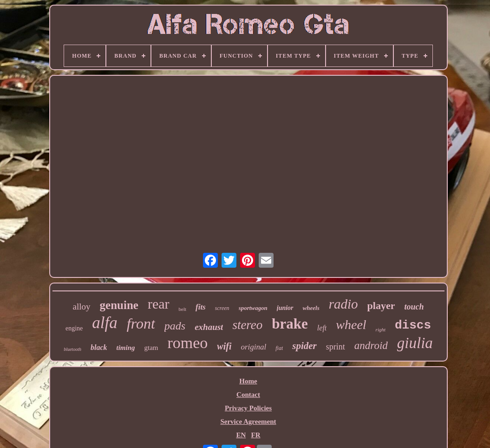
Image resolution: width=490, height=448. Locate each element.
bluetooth (72, 349)
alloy (82, 306)
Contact (248, 395)
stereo (247, 325)
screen (222, 308)
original (253, 347)
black (99, 347)
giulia (415, 343)
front (141, 323)
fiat (279, 348)
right (381, 329)
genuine (119, 305)
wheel (351, 325)
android (371, 346)
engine (74, 328)
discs (413, 325)
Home (248, 381)
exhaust (209, 327)
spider (304, 346)
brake (290, 324)
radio (343, 304)
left (322, 328)
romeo (188, 343)
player (381, 306)
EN (241, 435)
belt (183, 309)
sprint (336, 347)
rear (159, 304)
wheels (311, 308)
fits (201, 307)
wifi (224, 346)
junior (285, 308)
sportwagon (253, 308)
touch (414, 307)
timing (125, 348)
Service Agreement (248, 422)
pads (175, 326)
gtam (151, 348)
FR (256, 435)
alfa (105, 323)
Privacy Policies (248, 408)
